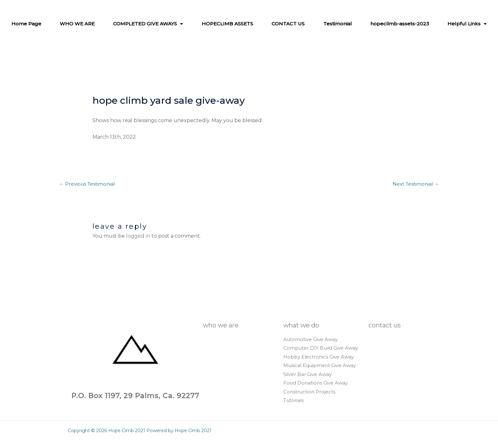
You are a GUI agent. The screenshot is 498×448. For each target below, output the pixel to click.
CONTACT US (288, 24)
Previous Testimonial (88, 184)
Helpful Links (467, 24)
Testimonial (338, 24)
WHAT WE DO (305, 326)
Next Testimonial (414, 184)
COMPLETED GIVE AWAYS (148, 24)
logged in (138, 237)
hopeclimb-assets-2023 (400, 24)
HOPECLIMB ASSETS (227, 24)
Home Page (26, 24)
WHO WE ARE (77, 24)
